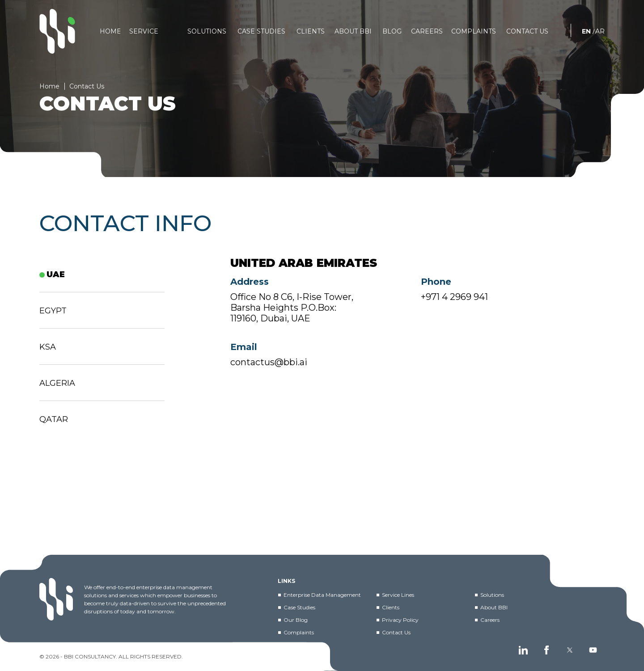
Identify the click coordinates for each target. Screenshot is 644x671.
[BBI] (57, 31)
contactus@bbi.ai (269, 368)
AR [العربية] (600, 31)
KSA (48, 347)
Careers (490, 620)
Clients (391, 607)
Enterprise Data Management (322, 595)
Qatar (54, 419)
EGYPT (53, 311)
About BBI (494, 607)
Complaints (299, 632)
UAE (56, 274)
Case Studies (299, 607)
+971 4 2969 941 (454, 303)
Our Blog (296, 620)
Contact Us (396, 632)
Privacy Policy (400, 620)
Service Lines (398, 595)
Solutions (492, 595)
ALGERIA (57, 383)
